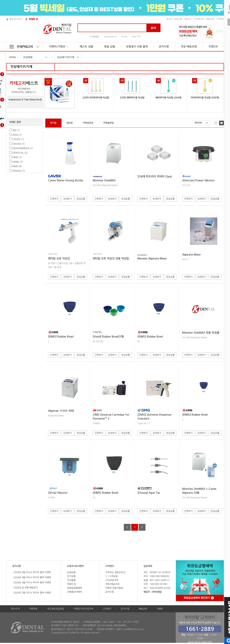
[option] (196, 31)
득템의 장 (33, 19)
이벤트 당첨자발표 (114, 588)
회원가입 (178, 19)
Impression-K (110, 37)
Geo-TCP (136, 37)
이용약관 (33, 609)
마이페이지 (199, 19)
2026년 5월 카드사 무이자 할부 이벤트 (32, 572)
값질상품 (71, 572)
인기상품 (71, 576)
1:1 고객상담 (111, 576)
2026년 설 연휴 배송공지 (25, 588)
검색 (153, 28)
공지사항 (164, 47)
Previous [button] (218, 31)
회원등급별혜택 (74, 588)
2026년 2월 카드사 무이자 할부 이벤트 (32, 593)
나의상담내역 (112, 580)
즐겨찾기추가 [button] (16, 19)
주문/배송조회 (112, 584)
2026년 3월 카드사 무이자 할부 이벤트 (32, 583)
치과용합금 (94, 37)
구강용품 (71, 580)
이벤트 (160, 609)
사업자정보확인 (120, 626)
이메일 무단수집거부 (83, 609)
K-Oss (124, 37)
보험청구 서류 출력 (137, 47)
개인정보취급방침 (55, 609)
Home (12, 57)
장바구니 (188, 19)
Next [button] (221, 31)
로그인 (169, 19)
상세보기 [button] (68, 199)
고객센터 (220, 19)
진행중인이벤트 (74, 592)
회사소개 (15, 609)
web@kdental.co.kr (133, 629)
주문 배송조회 (189, 47)
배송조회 (210, 19)
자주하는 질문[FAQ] (115, 572)
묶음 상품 (110, 47)
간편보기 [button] (54, 199)
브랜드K (213, 47)
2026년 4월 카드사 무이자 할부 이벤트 (32, 577)
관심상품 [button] (81, 199)
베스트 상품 (86, 47)
